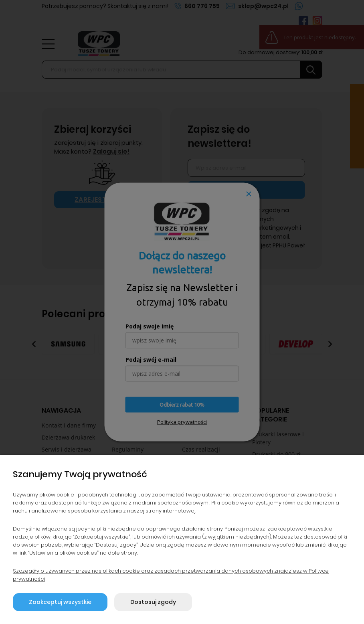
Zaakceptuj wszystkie (60, 602)
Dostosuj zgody (153, 602)
